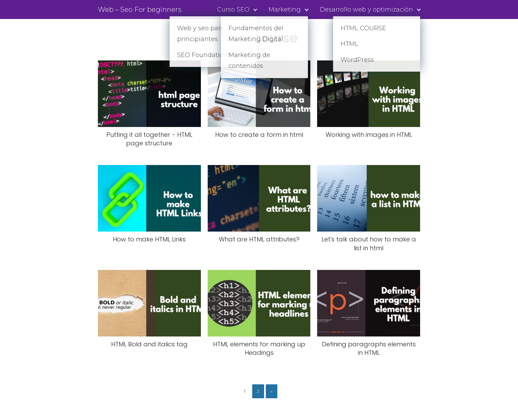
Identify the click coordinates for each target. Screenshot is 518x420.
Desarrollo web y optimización (366, 10)
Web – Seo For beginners (140, 10)
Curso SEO (233, 10)
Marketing (285, 10)
